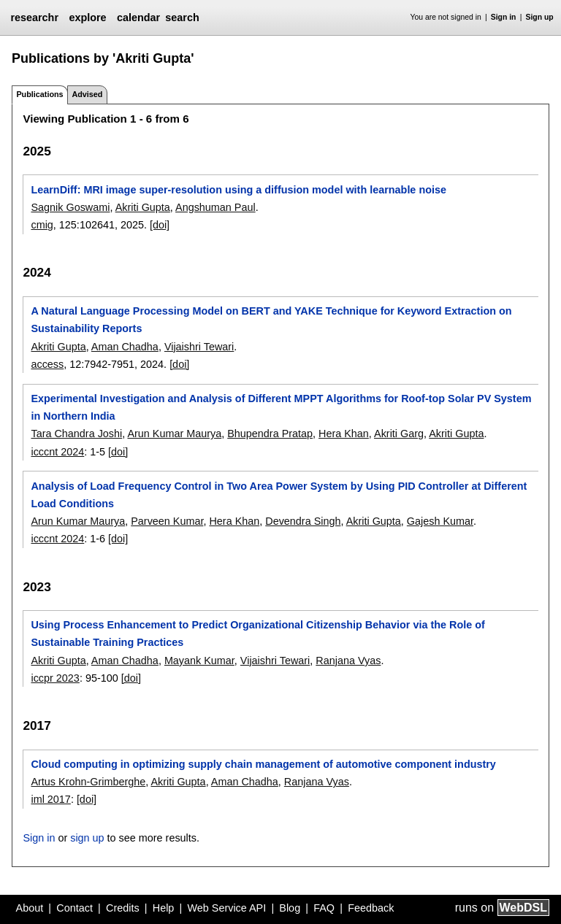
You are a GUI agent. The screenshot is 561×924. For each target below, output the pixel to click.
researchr (34, 18)
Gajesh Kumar (440, 521)
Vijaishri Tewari (199, 347)
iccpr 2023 (55, 678)
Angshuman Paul (215, 207)
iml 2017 (50, 799)
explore (87, 18)
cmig (42, 225)
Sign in (504, 17)
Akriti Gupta (143, 207)
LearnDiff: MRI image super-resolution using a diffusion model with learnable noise (238, 190)
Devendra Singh (303, 521)
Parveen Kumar (167, 521)
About (30, 908)
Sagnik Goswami (70, 207)
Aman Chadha (125, 347)
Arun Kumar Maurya (174, 434)
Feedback (371, 908)
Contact (75, 908)
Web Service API (226, 908)
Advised (87, 94)
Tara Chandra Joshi (76, 434)
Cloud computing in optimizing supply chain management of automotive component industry (263, 764)
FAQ (324, 908)
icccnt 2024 (57, 452)
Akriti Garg (399, 434)
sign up (87, 838)
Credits (123, 908)
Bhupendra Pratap (270, 434)
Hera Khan (344, 434)
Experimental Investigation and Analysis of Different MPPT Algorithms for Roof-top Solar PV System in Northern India (281, 407)
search (182, 18)
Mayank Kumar (199, 661)
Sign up (540, 17)
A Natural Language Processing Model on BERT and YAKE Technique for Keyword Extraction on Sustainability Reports (271, 320)
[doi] (160, 225)
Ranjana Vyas (348, 661)
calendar (138, 18)
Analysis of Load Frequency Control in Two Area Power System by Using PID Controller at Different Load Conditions (279, 495)
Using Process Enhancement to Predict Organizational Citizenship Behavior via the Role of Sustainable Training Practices (257, 634)
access (47, 364)
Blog (290, 908)
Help (164, 908)
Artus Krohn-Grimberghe (88, 782)
